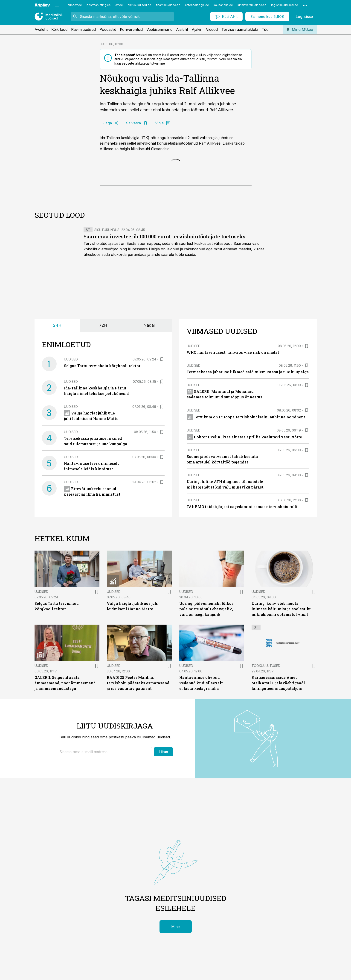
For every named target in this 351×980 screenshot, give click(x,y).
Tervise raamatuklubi (240, 29)
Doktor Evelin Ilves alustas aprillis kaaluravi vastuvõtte (244, 437)
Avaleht (41, 29)
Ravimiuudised (83, 29)
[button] (104, 752)
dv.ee (119, 5)
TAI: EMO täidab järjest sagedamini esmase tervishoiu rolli (242, 507)
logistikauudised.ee (285, 5)
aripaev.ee (75, 5)
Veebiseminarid (159, 29)
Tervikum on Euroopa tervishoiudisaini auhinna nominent (246, 417)
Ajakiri (197, 29)
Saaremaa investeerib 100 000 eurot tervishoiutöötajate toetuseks (164, 236)
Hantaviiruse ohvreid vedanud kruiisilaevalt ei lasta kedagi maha (201, 683)
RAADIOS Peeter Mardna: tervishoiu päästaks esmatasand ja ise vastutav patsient (138, 683)
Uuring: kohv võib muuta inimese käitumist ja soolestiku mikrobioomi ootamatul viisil (282, 609)
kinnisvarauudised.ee (252, 5)
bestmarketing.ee (99, 5)
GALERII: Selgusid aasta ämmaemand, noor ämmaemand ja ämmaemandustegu (65, 683)
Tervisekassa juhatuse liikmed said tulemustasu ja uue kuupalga (248, 372)
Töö (265, 29)
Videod (212, 29)
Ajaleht (182, 29)
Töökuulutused (266, 666)
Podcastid (108, 29)
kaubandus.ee (223, 5)
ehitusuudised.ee (139, 5)
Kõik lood (59, 29)
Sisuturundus (107, 230)
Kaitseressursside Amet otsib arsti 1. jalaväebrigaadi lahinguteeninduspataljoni (278, 683)
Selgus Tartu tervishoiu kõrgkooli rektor (102, 366)
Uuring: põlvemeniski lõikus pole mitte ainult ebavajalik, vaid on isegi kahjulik (206, 609)
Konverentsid (131, 29)
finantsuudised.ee (168, 5)
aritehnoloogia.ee (197, 5)
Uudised (71, 359)
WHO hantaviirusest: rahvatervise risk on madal (233, 352)
